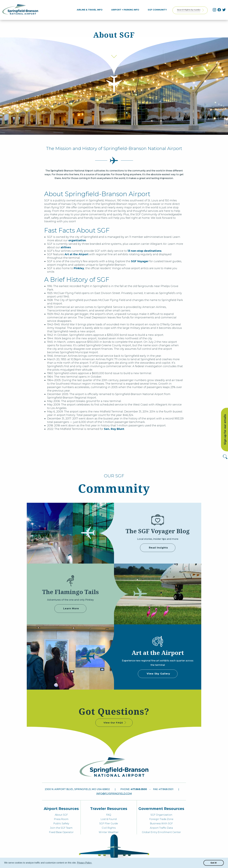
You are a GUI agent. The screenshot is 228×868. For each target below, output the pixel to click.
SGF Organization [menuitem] (161, 815)
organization (77, 240)
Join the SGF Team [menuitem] (61, 828)
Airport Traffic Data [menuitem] (161, 828)
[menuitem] (91, 10)
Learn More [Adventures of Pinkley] (71, 609)
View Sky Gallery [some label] (158, 674)
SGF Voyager (140, 261)
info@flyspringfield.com (114, 794)
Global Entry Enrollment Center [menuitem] (161, 832)
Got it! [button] (214, 863)
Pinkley (79, 268)
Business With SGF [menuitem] (161, 824)
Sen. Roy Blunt (114, 429)
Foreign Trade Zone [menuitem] (161, 819)
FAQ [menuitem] (109, 815)
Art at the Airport (76, 254)
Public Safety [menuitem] (61, 824)
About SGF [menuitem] (61, 815)
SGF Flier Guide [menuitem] (109, 824)
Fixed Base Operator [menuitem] (61, 832)
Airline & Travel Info (91, 10)
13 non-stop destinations (144, 251)
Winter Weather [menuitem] (109, 832)
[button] (93, 863)
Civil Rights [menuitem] (109, 828)
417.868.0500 (139, 789)
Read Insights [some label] (158, 548)
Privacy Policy (85, 863)
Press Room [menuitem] (61, 819)
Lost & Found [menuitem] (109, 819)
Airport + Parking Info (127, 10)
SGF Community (159, 10)
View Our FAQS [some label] (115, 723)
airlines (66, 247)
